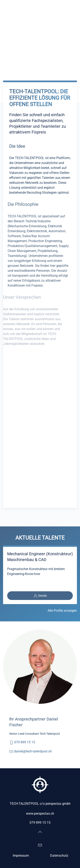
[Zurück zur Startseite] (24, 6)
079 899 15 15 (25, 742)
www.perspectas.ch (40, 814)
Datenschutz (59, 856)
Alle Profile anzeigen (62, 611)
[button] (75, 6)
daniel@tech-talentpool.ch (33, 751)
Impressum (21, 856)
